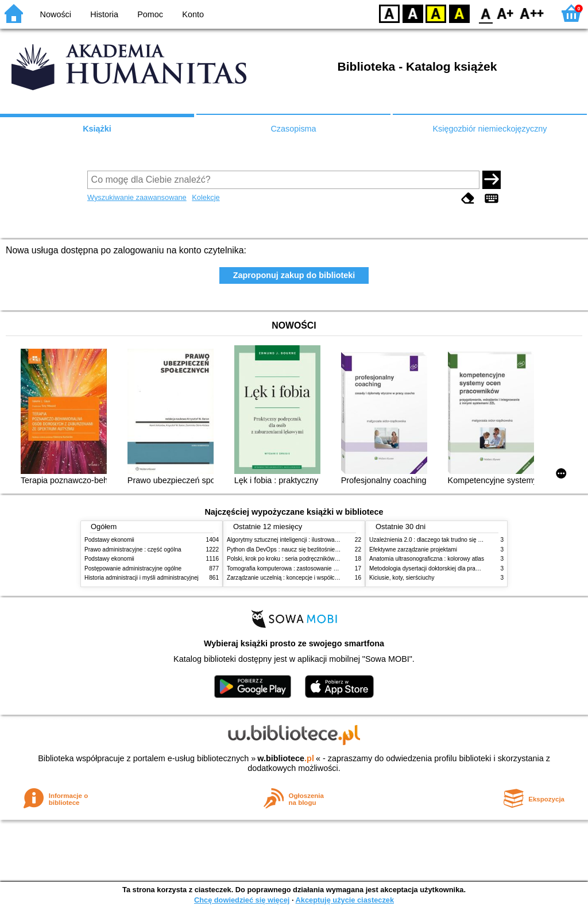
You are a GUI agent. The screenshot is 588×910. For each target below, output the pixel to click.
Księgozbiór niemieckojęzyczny (490, 129)
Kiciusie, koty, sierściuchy (402, 578)
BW (413, 13)
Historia (104, 14)
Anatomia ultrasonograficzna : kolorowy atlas (427, 559)
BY (459, 13)
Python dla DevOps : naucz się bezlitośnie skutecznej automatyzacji (314, 550)
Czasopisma (293, 129)
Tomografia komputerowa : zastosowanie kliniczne (291, 568)
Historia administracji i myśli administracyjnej (142, 578)
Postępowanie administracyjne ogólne (133, 568)
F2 (532, 13)
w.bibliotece (286, 758)
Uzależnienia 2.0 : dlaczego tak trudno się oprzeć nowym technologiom (460, 540)
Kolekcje (206, 197)
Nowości (56, 14)
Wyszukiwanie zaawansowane (137, 197)
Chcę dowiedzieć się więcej (242, 900)
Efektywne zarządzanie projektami (413, 550)
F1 (506, 13)
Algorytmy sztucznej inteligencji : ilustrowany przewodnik (299, 540)
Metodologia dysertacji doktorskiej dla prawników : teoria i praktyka (454, 568)
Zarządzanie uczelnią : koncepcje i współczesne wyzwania (302, 578)
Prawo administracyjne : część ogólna (133, 550)
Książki (97, 129)
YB (436, 13)
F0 (486, 13)
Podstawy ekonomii (109, 540)
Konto (193, 14)
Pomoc (150, 14)
